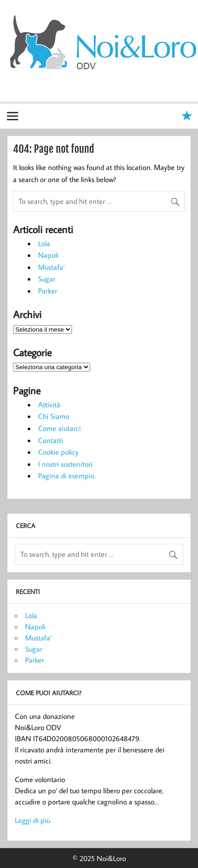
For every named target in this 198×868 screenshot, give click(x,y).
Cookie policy (58, 452)
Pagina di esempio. (67, 476)
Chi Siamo (54, 416)
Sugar (47, 279)
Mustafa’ (51, 267)
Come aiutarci (59, 428)
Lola (44, 243)
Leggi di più (33, 820)
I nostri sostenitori (65, 464)
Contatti (51, 440)
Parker (48, 291)
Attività (49, 405)
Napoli (48, 255)
